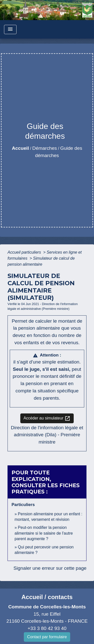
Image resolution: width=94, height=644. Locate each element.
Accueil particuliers (25, 252)
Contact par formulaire (47, 637)
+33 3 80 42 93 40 (47, 628)
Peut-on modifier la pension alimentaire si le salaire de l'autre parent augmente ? (44, 533)
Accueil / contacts (47, 597)
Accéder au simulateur (47, 418)
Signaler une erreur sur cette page (50, 568)
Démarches (45, 148)
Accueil (20, 148)
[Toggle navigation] (10, 29)
